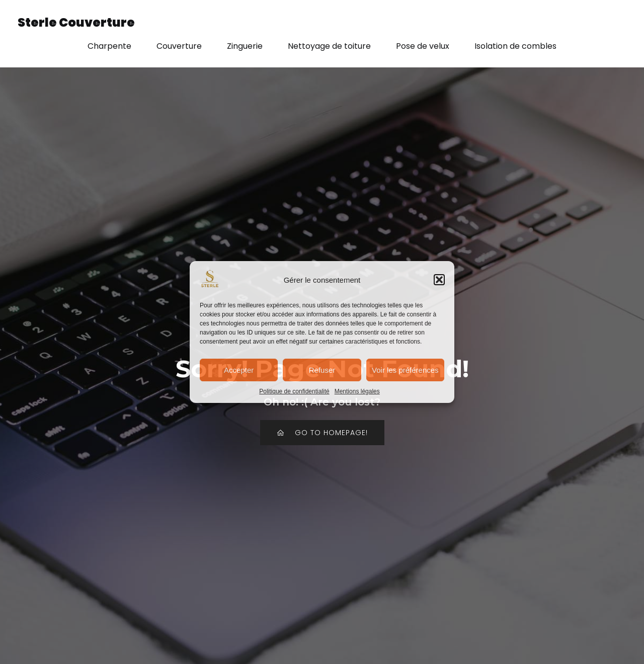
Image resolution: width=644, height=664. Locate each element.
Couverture (179, 46)
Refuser (322, 370)
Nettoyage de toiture (329, 46)
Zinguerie (245, 46)
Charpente (109, 46)
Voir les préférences (405, 370)
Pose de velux (423, 46)
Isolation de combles (515, 46)
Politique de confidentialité (294, 391)
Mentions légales (357, 391)
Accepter (239, 370)
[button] (439, 280)
